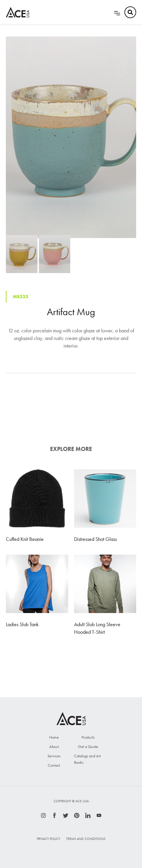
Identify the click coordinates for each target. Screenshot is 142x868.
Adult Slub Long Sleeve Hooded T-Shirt (97, 628)
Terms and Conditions (86, 839)
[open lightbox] (71, 137)
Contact (54, 765)
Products (88, 737)
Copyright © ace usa (71, 801)
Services (54, 756)
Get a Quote (88, 747)
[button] (117, 12)
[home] (18, 12)
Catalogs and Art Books (87, 759)
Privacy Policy (49, 839)
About (54, 747)
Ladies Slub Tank (22, 624)
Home (54, 737)
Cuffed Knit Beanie (25, 539)
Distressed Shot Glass (95, 539)
